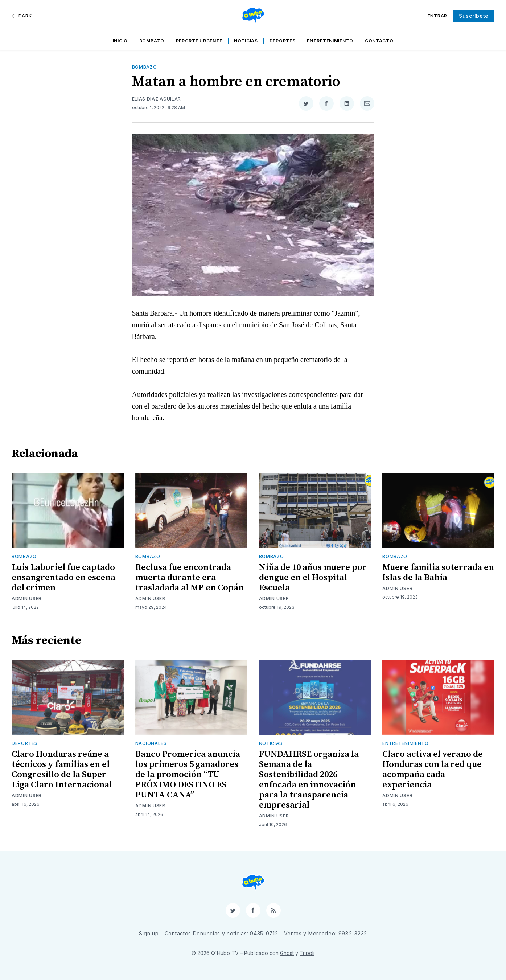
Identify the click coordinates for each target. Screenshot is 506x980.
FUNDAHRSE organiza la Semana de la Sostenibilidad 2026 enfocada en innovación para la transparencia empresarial (309, 780)
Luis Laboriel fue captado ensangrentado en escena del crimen (63, 578)
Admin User (27, 598)
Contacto (379, 41)
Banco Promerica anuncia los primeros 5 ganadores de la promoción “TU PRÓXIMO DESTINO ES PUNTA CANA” (188, 775)
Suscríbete (474, 16)
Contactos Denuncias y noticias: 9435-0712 (221, 933)
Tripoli (307, 953)
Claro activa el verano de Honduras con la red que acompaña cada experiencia (433, 770)
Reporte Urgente (199, 41)
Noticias (246, 41)
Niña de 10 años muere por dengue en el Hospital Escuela (313, 578)
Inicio (120, 41)
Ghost (287, 953)
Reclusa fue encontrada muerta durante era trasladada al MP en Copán (190, 578)
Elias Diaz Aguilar (157, 99)
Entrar (437, 16)
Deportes (283, 41)
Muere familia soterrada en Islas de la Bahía (438, 573)
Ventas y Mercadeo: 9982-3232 (326, 933)
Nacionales (151, 743)
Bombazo (152, 41)
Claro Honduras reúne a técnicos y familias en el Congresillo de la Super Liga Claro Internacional (62, 770)
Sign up (149, 933)
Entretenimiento (330, 41)
